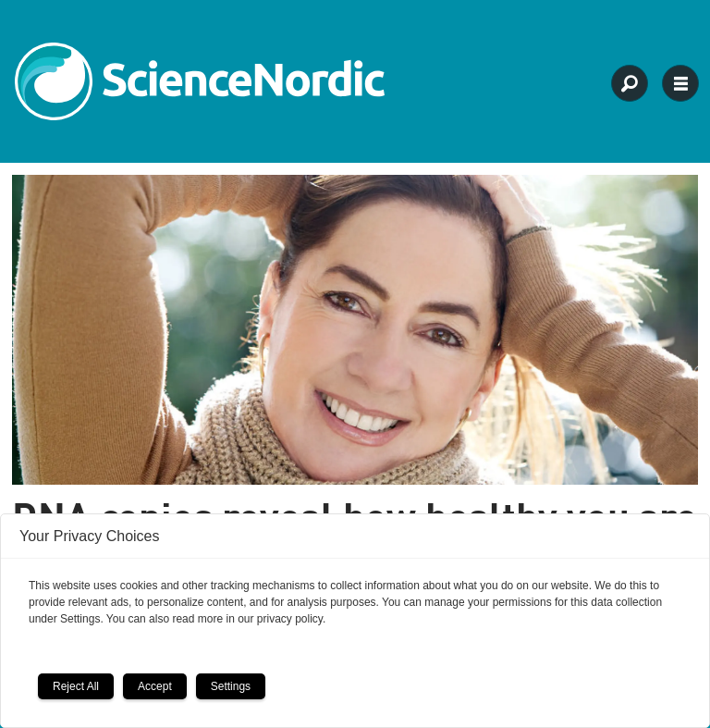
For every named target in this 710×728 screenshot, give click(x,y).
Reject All (76, 686)
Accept (155, 686)
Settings (231, 686)
